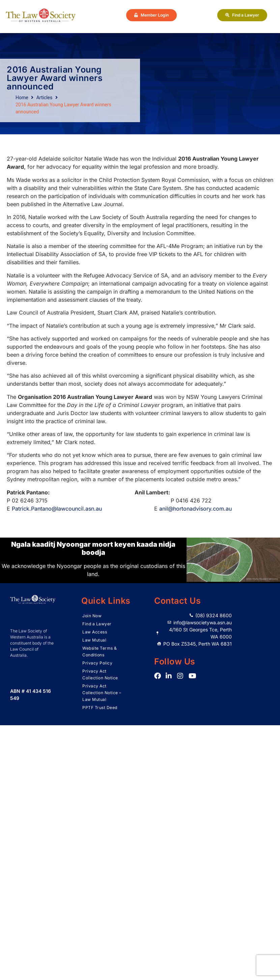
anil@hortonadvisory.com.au (195, 509)
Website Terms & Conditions (100, 651)
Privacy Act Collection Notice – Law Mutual (102, 693)
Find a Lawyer (97, 624)
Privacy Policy (97, 663)
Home (22, 98)
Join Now (92, 616)
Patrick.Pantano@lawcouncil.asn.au (57, 509)
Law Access (95, 632)
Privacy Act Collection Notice (100, 674)
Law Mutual (94, 640)
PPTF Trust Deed (100, 707)
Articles (45, 98)
